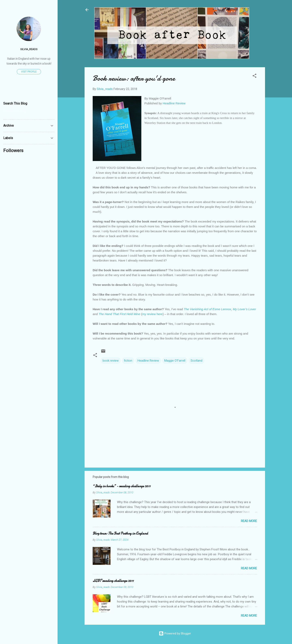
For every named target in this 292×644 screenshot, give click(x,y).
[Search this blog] (29, 111)
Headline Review (174, 103)
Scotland (196, 361)
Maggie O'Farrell (175, 361)
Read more (249, 521)
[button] (254, 76)
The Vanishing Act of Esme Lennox (207, 309)
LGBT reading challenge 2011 (113, 581)
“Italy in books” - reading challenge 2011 (122, 486)
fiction (128, 361)
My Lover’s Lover (244, 309)
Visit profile (29, 72)
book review (111, 361)
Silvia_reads (29, 49)
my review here (152, 314)
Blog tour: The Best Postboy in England (120, 533)
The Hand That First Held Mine (119, 314)
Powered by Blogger (175, 633)
